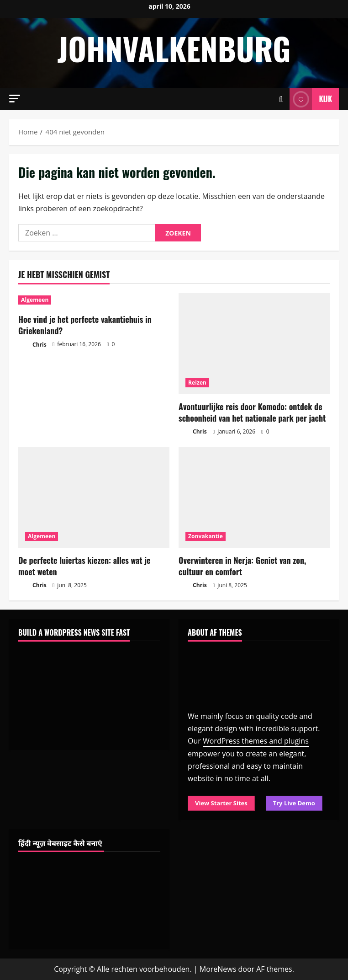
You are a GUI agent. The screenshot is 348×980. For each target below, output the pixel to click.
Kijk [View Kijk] (311, 99)
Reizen (197, 383)
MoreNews (218, 969)
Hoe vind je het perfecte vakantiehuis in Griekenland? (85, 325)
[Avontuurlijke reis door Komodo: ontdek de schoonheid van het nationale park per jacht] (254, 344)
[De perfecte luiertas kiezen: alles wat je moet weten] (94, 497)
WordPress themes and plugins (256, 741)
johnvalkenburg (174, 48)
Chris (32, 345)
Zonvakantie (206, 536)
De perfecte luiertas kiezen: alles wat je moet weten (84, 566)
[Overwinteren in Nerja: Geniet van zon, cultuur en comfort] (254, 497)
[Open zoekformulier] (281, 99)
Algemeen (35, 300)
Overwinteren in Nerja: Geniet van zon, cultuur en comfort (242, 566)
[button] (15, 99)
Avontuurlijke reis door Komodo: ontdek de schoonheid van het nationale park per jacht (252, 412)
